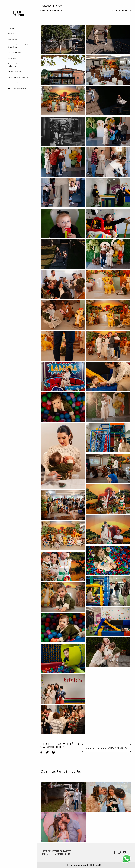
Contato (12, 39)
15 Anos (12, 58)
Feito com (86, 865)
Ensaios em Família (18, 77)
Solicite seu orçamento (107, 748)
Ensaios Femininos (18, 88)
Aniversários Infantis (15, 65)
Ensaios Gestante (17, 83)
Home (11, 28)
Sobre (11, 34)
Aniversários (15, 72)
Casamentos (14, 53)
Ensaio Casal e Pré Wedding (18, 46)
